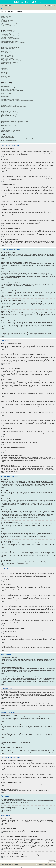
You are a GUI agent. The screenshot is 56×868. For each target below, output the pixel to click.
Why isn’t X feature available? (7, 137)
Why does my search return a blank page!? (10, 114)
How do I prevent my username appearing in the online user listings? (16, 33)
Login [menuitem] (54, 5)
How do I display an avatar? (7, 40)
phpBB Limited (40, 820)
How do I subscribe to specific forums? (9, 124)
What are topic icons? (6, 79)
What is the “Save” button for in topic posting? (11, 61)
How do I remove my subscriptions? (9, 125)
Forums (16, 8)
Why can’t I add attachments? (7, 57)
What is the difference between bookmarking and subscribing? (14, 121)
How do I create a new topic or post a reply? (10, 47)
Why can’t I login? (5, 22)
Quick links (5, 5)
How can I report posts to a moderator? (9, 59)
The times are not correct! (6, 34)
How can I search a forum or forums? (9, 111)
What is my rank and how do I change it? (10, 41)
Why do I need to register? (7, 16)
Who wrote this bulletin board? (7, 136)
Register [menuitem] (49, 5)
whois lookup (49, 839)
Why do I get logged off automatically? (9, 26)
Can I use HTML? (5, 70)
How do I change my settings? (7, 32)
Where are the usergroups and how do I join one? (12, 88)
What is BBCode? (5, 68)
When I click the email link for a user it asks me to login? (13, 43)
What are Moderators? (6, 85)
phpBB (37, 295)
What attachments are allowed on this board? (11, 130)
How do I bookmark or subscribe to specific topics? (12, 123)
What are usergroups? (6, 86)
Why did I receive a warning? (7, 58)
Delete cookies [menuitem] (40, 865)
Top (3, 156)
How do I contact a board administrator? (10, 140)
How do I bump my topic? (6, 64)
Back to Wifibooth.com (8, 8)
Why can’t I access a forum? (7, 55)
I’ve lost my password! (6, 24)
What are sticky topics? (6, 76)
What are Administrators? (6, 84)
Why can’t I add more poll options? (8, 53)
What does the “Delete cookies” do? (9, 27)
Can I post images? (5, 72)
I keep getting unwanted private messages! (10, 99)
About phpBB (49, 822)
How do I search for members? (8, 115)
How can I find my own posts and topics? (10, 117)
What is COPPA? (5, 18)
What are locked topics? (6, 78)
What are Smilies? (5, 71)
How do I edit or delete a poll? (7, 54)
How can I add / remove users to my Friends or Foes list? (13, 107)
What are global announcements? (8, 74)
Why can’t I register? (5, 19)
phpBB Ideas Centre (13, 831)
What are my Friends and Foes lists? (9, 105)
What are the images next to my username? (10, 39)
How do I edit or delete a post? (7, 49)
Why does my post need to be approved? (10, 62)
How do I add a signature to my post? (9, 50)
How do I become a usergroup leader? (9, 89)
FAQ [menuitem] (10, 5)
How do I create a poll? (6, 51)
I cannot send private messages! (8, 98)
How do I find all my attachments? (8, 131)
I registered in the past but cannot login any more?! (12, 23)
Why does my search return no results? (9, 113)
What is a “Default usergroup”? (8, 92)
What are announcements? (7, 75)
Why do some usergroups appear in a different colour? (13, 91)
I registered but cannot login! (7, 20)
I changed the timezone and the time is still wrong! (12, 36)
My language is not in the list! (7, 37)
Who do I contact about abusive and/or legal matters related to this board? (17, 139)
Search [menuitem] (54, 8)
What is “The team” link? (6, 93)
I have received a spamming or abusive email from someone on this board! (17, 101)
